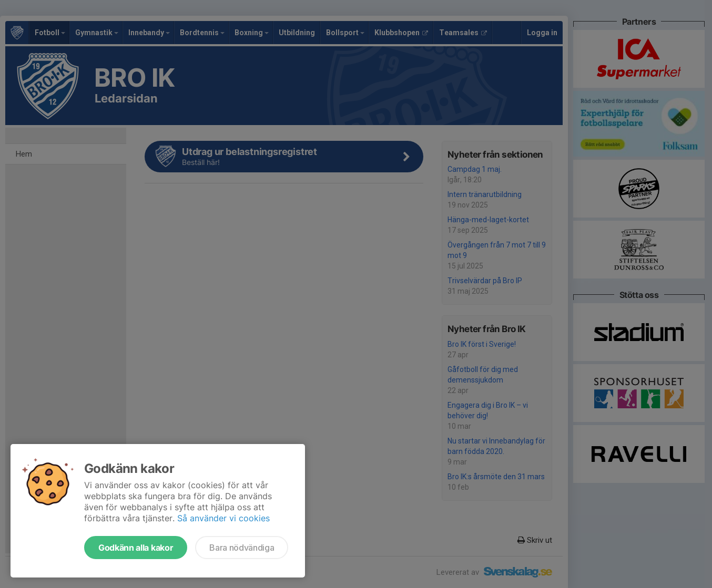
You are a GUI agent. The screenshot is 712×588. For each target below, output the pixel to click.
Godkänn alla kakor (136, 548)
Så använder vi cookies (223, 518)
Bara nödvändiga (242, 548)
